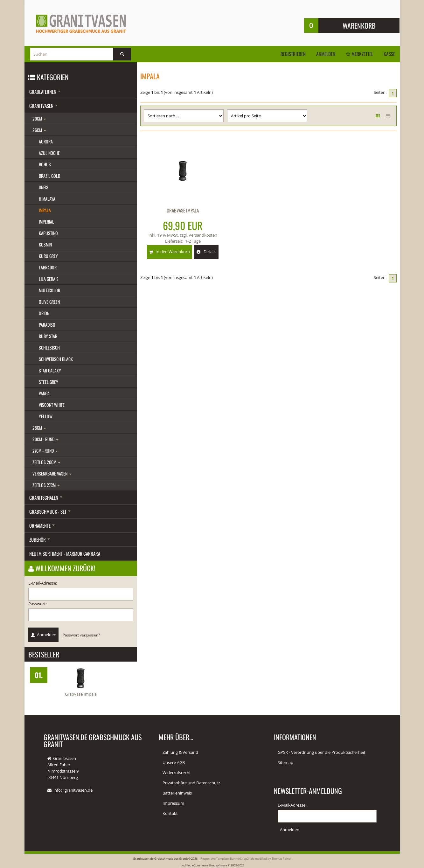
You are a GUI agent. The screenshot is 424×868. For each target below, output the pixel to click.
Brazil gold (49, 176)
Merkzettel (357, 54)
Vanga (44, 393)
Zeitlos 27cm (46, 485)
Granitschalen (46, 497)
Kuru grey (48, 256)
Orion (44, 313)
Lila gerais (49, 279)
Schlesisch (49, 347)
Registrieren (288, 54)
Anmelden (322, 54)
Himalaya (47, 199)
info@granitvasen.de (73, 790)
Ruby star (48, 336)
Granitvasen (43, 106)
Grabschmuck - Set (50, 511)
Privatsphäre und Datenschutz (191, 783)
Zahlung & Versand (180, 752)
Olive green (49, 302)
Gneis (44, 187)
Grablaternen (45, 92)
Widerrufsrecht (177, 773)
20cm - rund (45, 439)
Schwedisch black (56, 359)
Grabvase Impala (183, 210)
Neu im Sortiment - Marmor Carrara (65, 553)
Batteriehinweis (177, 793)
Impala (45, 210)
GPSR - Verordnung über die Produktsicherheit (322, 752)
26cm (39, 130)
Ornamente (42, 525)
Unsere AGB (174, 762)
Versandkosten (203, 235)
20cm (39, 118)
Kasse (389, 54)
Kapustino (48, 233)
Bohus (45, 164)
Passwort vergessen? (81, 635)
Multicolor (49, 290)
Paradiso (47, 325)
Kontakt (170, 813)
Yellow (46, 416)
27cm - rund (45, 451)
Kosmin (45, 244)
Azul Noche (49, 153)
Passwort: (38, 604)
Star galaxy (50, 370)
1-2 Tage (193, 240)
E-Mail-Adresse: (43, 583)
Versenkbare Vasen (52, 473)
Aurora (46, 141)
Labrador (48, 267)
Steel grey (49, 382)
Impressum (173, 803)
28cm (39, 428)
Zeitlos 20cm (46, 462)
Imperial (46, 222)
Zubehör (40, 539)
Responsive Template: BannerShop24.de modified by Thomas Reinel (246, 858)
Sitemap (285, 762)
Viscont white (52, 405)
